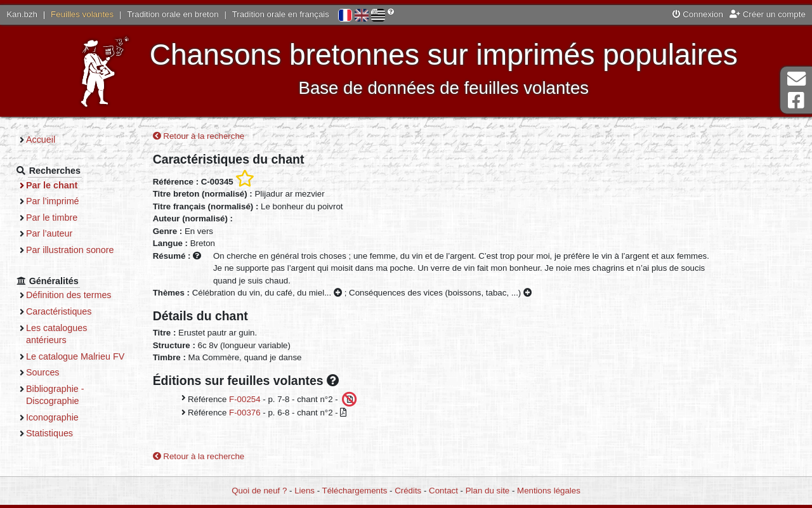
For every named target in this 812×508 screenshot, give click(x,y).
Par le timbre (52, 218)
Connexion (698, 14)
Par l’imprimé (53, 201)
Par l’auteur (49, 233)
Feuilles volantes (82, 14)
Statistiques (49, 433)
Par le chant (52, 185)
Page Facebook (796, 101)
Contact (443, 491)
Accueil (41, 140)
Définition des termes (69, 295)
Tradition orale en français (281, 14)
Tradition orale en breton (173, 14)
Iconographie (52, 417)
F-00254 (245, 399)
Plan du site (488, 491)
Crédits (408, 491)
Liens (304, 491)
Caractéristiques (59, 311)
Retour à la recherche (199, 136)
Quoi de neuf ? (259, 491)
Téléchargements (355, 491)
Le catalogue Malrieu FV (75, 356)
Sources (43, 372)
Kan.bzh (22, 14)
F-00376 (245, 413)
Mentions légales (549, 491)
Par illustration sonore (70, 250)
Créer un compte (768, 14)
